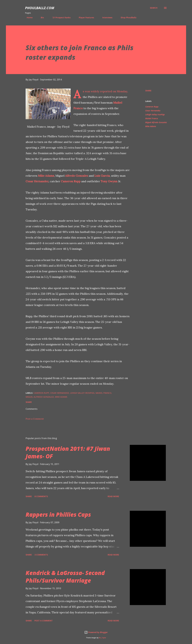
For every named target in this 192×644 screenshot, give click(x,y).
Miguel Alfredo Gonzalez (156, 122)
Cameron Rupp (71, 181)
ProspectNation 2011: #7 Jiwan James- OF (68, 452)
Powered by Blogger (96, 632)
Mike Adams (46, 176)
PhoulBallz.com (40, 8)
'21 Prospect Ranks (60, 17)
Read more (113, 496)
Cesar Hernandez (37, 181)
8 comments (41, 496)
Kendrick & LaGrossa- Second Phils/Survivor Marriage (65, 577)
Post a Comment (35, 419)
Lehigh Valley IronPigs (155, 114)
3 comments (41, 555)
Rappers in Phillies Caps (58, 514)
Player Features (85, 17)
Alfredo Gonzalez (77, 176)
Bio (41, 17)
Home (28, 17)
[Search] (154, 8)
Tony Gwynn (109, 181)
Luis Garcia (102, 176)
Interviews (106, 17)
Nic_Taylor (102, 638)
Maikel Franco (152, 118)
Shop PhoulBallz (127, 17)
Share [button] (148, 91)
